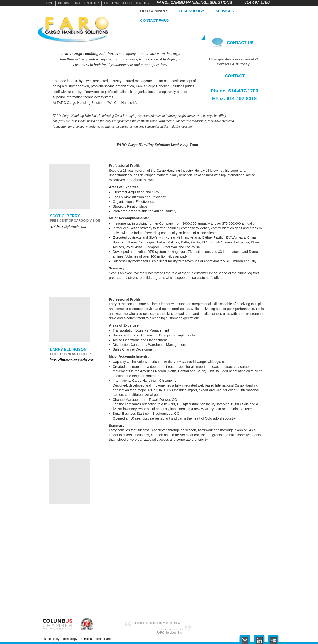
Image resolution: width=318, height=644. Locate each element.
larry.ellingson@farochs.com (72, 360)
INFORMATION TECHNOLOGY (79, 3)
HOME (49, 3)
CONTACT (235, 76)
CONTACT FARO (154, 20)
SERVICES (225, 11)
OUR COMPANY (154, 11)
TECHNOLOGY (192, 11)
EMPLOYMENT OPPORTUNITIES (126, 3)
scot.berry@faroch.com (68, 227)
